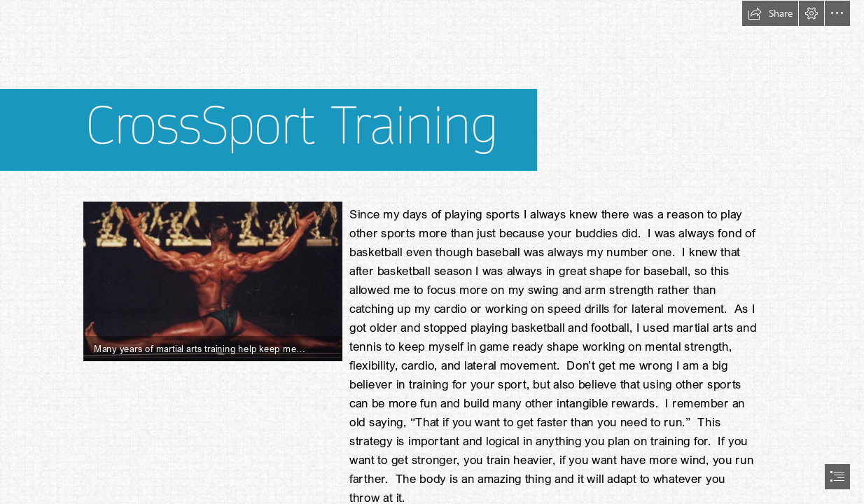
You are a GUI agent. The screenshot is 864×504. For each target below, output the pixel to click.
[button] (770, 13)
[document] (432, 252)
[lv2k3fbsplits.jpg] (212, 281)
